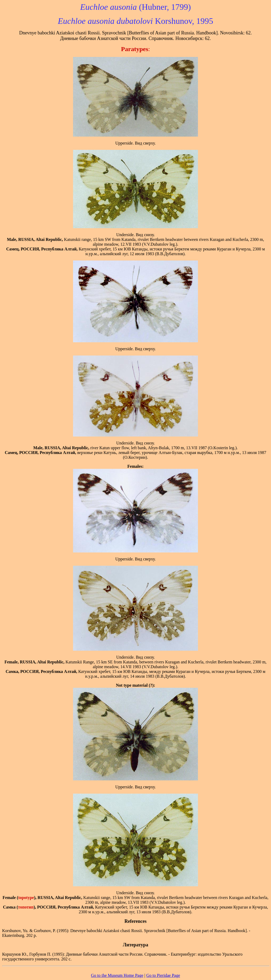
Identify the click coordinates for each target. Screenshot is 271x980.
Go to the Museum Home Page (117, 975)
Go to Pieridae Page (163, 975)
